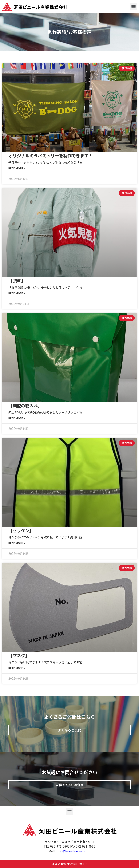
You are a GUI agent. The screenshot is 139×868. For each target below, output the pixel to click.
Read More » (17, 169)
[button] (133, 6)
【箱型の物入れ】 (25, 405)
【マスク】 (19, 655)
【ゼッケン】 (21, 530)
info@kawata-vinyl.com (74, 851)
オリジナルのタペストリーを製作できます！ (51, 156)
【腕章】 (17, 281)
